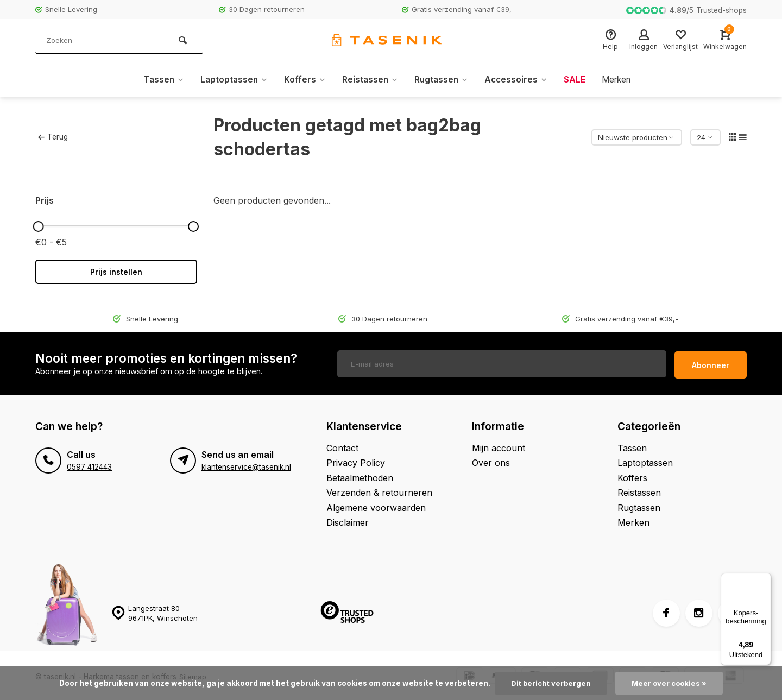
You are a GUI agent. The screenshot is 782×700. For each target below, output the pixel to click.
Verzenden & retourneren (379, 490)
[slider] (38, 226)
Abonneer (711, 362)
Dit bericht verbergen (550, 683)
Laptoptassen (230, 80)
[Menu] (765, 579)
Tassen (158, 80)
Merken (621, 80)
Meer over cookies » (670, 683)
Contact (342, 445)
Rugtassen (442, 80)
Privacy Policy (356, 460)
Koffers (302, 80)
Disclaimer (348, 520)
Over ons (491, 460)
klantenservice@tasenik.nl (246, 464)
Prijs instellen (116, 272)
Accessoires (518, 80)
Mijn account (499, 445)
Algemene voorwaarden (376, 505)
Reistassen (369, 80)
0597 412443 (89, 464)
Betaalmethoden (360, 475)
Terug (53, 137)
